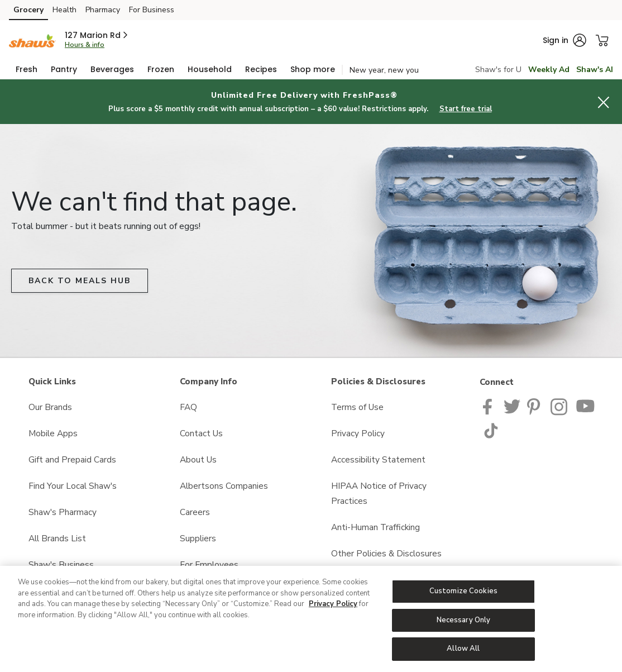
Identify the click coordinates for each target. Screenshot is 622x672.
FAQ (188, 407)
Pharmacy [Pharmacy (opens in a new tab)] (103, 10)
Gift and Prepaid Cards (72, 459)
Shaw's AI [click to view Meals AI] (595, 70)
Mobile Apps (53, 433)
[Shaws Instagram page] (560, 406)
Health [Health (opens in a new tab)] (64, 10)
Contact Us (201, 433)
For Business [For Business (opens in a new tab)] (152, 10)
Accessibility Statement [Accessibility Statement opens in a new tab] (378, 459)
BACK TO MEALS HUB (80, 281)
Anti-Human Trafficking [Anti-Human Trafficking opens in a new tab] (375, 527)
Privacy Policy (333, 604)
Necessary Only (464, 620)
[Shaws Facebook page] (490, 406)
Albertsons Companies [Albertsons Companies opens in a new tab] (224, 486)
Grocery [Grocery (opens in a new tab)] (28, 10)
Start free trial (466, 109)
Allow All (463, 649)
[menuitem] (27, 69)
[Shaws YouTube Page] (586, 406)
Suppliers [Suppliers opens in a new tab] (198, 538)
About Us (198, 459)
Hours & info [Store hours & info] (85, 45)
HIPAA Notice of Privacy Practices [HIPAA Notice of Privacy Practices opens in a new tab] (379, 493)
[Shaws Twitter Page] (512, 406)
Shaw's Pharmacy (63, 512)
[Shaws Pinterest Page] (535, 406)
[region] (311, 619)
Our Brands (50, 407)
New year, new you (384, 70)
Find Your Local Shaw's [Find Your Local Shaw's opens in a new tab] (73, 486)
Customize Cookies (463, 591)
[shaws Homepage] (32, 40)
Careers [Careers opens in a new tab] (195, 512)
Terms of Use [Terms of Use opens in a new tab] (357, 407)
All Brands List (57, 538)
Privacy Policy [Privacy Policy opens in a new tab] (358, 433)
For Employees (209, 564)
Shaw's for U (498, 70)
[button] (97, 35)
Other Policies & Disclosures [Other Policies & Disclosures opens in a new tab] (386, 553)
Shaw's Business (61, 564)
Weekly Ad (549, 70)
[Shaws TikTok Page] (491, 429)
